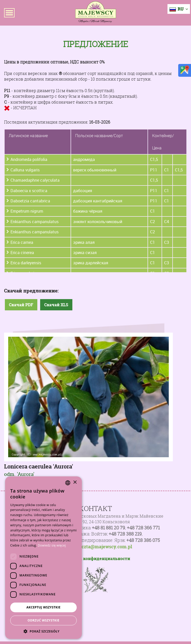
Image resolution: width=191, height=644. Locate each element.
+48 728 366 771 (143, 528)
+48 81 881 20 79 (108, 528)
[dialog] (43, 558)
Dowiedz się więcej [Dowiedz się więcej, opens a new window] (52, 545)
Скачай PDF (21, 305)
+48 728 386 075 (143, 540)
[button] (43, 631)
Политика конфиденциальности (95, 559)
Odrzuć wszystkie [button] (43, 620)
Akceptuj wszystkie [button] (43, 607)
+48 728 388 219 (125, 534)
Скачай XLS (56, 305)
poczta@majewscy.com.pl (104, 547)
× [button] (75, 482)
